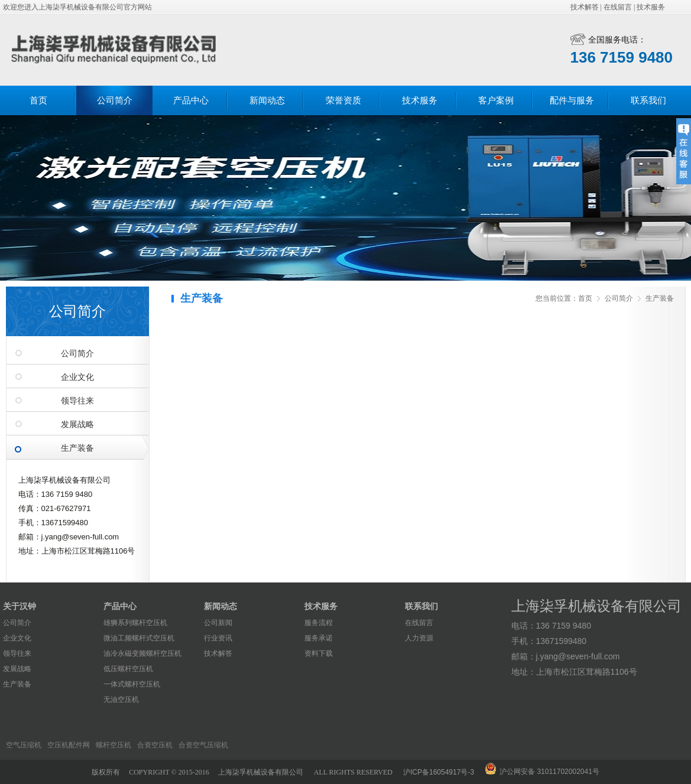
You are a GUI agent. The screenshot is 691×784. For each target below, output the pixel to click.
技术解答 (585, 7)
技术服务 (651, 7)
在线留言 (618, 7)
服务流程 (319, 623)
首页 (38, 100)
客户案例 (496, 100)
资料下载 (319, 653)
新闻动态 (267, 100)
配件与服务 (572, 100)
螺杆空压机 (113, 745)
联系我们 (648, 100)
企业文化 (77, 377)
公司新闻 (218, 623)
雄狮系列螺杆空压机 (135, 623)
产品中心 (191, 100)
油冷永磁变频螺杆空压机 (142, 653)
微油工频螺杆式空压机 (139, 638)
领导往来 (77, 401)
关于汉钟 (20, 606)
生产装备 (77, 448)
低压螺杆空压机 (128, 669)
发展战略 (77, 424)
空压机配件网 (69, 745)
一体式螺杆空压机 (132, 684)
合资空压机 (155, 745)
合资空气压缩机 (203, 745)
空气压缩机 (24, 745)
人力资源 (419, 638)
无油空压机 (121, 700)
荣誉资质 (343, 100)
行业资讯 (218, 638)
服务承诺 (319, 638)
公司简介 (115, 100)
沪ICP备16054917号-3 (439, 772)
